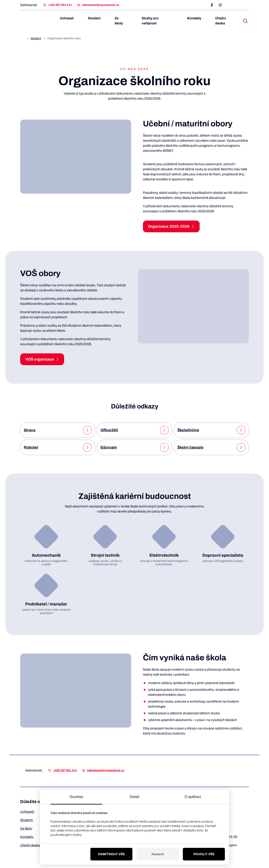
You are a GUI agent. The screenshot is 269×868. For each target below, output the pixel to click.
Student (96, 18)
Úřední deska (221, 21)
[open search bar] (245, 21)
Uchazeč (69, 18)
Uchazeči (27, 812)
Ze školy (123, 21)
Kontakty (196, 18)
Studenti (27, 820)
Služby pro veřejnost (159, 21)
